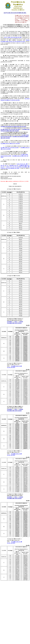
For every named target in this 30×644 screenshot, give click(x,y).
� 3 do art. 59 (14, 165)
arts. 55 (2, 165)
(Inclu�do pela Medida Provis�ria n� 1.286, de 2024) (13, 126)
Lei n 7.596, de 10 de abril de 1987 (13, 37)
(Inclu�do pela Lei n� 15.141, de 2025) (10, 143)
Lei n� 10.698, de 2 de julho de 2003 (10, 129)
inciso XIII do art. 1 (22, 164)
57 (7, 165)
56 (6, 165)
